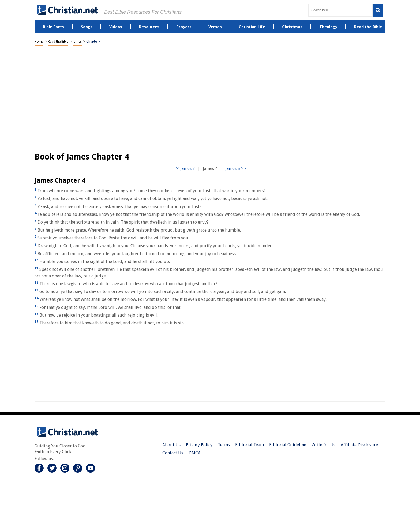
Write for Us (323, 445)
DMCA (195, 453)
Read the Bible (58, 42)
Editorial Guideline (288, 445)
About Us (171, 445)
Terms (224, 445)
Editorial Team (250, 445)
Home (39, 42)
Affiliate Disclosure (359, 445)
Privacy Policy (199, 445)
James (77, 42)
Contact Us (173, 453)
